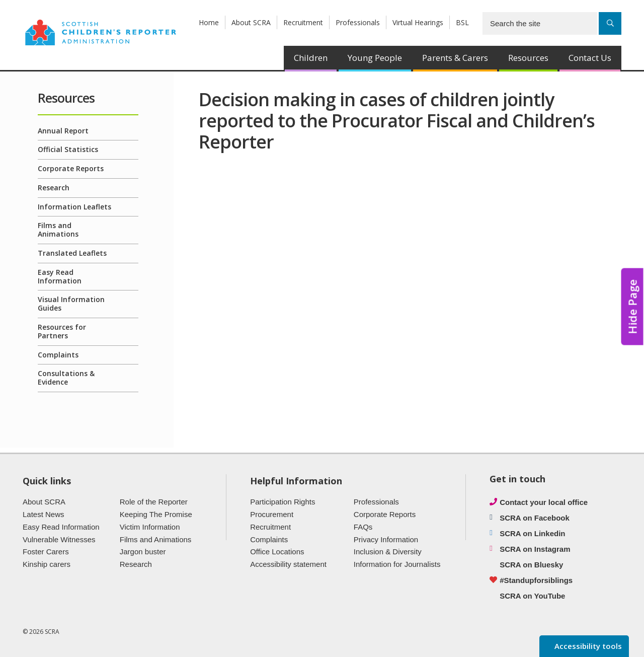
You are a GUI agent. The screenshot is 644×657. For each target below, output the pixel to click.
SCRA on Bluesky (531, 565)
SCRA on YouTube (532, 596)
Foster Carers (46, 552)
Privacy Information (386, 539)
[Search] (610, 23)
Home (209, 22)
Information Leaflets (74, 207)
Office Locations (277, 552)
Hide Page (632, 307)
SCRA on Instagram (535, 549)
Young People (375, 58)
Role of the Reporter (154, 502)
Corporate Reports (71, 168)
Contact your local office (544, 502)
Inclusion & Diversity (388, 552)
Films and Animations (58, 230)
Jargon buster (143, 552)
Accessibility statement (288, 564)
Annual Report (63, 131)
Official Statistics (68, 149)
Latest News (44, 514)
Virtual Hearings (418, 22)
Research (54, 188)
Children (311, 58)
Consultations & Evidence (66, 378)
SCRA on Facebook (535, 518)
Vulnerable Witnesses (59, 539)
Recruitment (303, 22)
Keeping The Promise (156, 514)
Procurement (272, 514)
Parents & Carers (455, 58)
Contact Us (590, 58)
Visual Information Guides (71, 304)
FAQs (363, 527)
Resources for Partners (62, 331)
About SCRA (251, 22)
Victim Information (150, 527)
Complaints (58, 355)
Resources (528, 58)
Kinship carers (47, 564)
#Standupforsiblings (536, 580)
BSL (462, 22)
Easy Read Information (60, 276)
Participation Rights (283, 502)
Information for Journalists (397, 564)
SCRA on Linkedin (532, 533)
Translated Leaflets (72, 253)
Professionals (358, 22)
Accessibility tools (587, 646)
